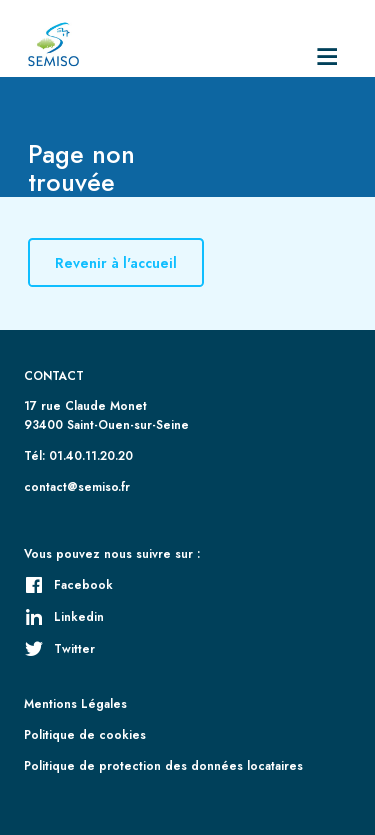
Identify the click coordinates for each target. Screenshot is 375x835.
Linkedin (64, 616)
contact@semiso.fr (77, 486)
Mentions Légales (75, 703)
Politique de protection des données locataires (163, 765)
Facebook (68, 584)
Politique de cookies (85, 734)
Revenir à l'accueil (116, 263)
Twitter (59, 648)
